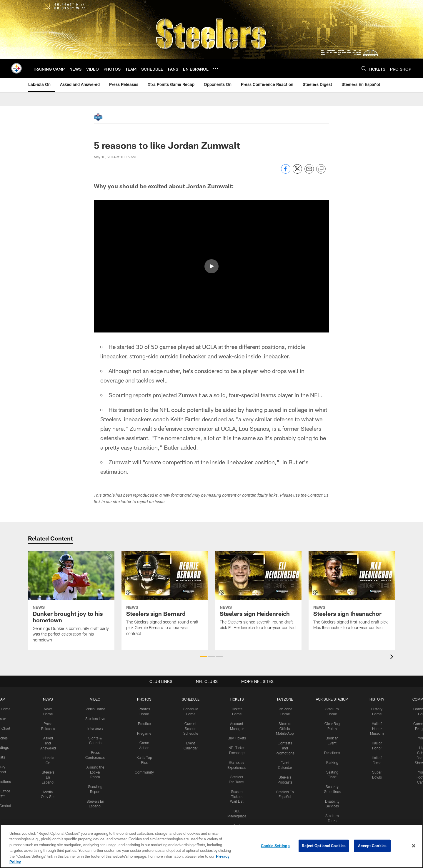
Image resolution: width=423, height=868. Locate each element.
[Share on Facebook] (286, 172)
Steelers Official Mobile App (285, 728)
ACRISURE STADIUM (332, 699)
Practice (144, 723)
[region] (211, 846)
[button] (211, 266)
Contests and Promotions (285, 748)
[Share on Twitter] (297, 172)
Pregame (144, 733)
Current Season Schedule (191, 728)
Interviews (95, 728)
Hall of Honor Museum (377, 728)
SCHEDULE (191, 699)
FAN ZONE (285, 699)
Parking (332, 762)
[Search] (364, 68)
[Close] (414, 846)
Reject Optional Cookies (324, 846)
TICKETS (237, 699)
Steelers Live (95, 719)
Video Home (95, 709)
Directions (332, 753)
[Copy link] (321, 169)
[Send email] (309, 172)
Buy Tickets (237, 738)
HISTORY (377, 699)
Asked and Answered (48, 743)
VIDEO (95, 699)
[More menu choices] (216, 69)
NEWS (48, 699)
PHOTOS (144, 699)
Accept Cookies (372, 846)
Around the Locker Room (95, 772)
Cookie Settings (275, 846)
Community (144, 772)
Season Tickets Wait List (237, 796)
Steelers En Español (48, 777)
